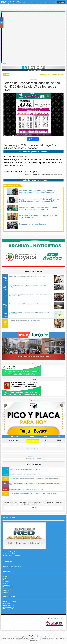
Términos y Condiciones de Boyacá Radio (48, 637)
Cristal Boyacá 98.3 (9, 609)
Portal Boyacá (8, 604)
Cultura (6, 583)
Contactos (61, 2)
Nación (6, 578)
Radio (6, 592)
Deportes (7, 582)
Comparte (33, 139)
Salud (6, 589)
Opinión (11, 590)
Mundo (6, 580)
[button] (7, 349)
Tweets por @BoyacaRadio (33, 459)
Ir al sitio (33, 508)
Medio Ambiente (8, 587)
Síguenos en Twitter (33, 456)
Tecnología (7, 585)
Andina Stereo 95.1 (9, 607)
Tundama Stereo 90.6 (10, 602)
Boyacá (6, 576)
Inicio (5, 64)
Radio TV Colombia (9, 605)
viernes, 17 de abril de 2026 (34, 70)
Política (6, 590)
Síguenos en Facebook (33, 449)
